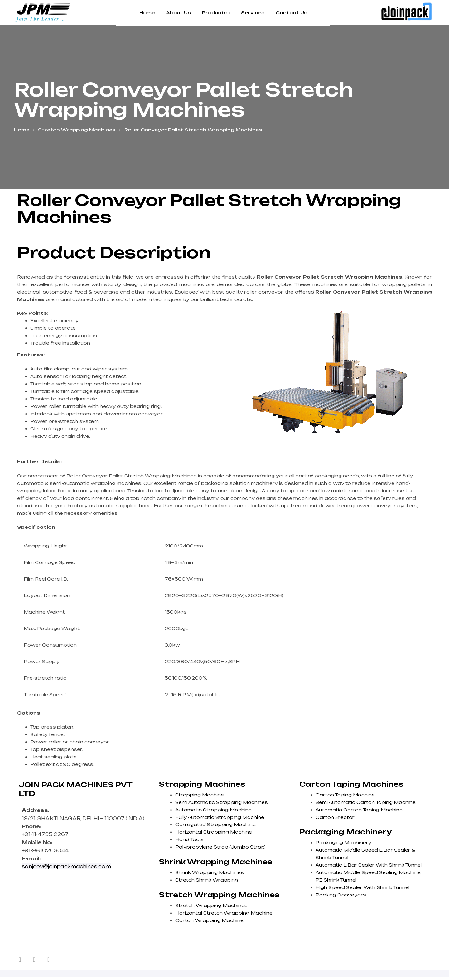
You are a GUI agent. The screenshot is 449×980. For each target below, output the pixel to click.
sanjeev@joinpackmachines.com (66, 866)
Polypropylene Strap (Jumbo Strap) (220, 847)
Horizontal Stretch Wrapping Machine (224, 913)
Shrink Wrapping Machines (210, 872)
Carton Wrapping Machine (209, 920)
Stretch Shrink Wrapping (207, 880)
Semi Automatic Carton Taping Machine (366, 802)
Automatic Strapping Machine (213, 810)
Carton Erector (335, 817)
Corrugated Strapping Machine (215, 824)
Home (22, 130)
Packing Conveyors (341, 895)
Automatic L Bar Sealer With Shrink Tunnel (369, 865)
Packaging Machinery (343, 842)
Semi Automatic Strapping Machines (222, 802)
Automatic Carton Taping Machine (359, 810)
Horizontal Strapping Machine (214, 832)
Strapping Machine (200, 795)
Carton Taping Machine (345, 795)
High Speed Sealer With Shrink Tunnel (362, 887)
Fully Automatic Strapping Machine (220, 817)
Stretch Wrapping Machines (77, 130)
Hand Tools (189, 839)
